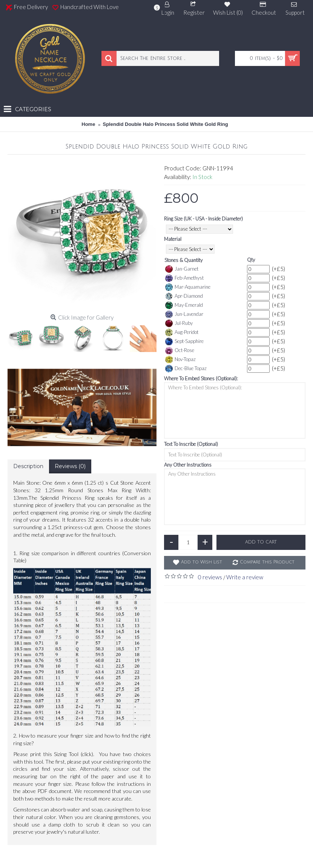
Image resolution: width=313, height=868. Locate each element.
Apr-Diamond (184, 296)
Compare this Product (267, 562)
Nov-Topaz (180, 360)
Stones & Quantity (183, 260)
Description (28, 466)
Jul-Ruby (179, 323)
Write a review (245, 577)
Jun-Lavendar (184, 314)
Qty (251, 260)
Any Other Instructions (188, 465)
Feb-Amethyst (184, 278)
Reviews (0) (70, 466)
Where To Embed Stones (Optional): (201, 378)
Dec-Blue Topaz (186, 369)
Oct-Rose (180, 351)
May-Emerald (184, 305)
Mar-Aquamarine (188, 287)
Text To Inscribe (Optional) (191, 444)
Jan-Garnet (182, 269)
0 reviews (210, 577)
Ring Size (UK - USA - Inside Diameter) (203, 219)
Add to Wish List (202, 562)
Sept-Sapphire (184, 341)
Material (173, 239)
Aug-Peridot (182, 332)
